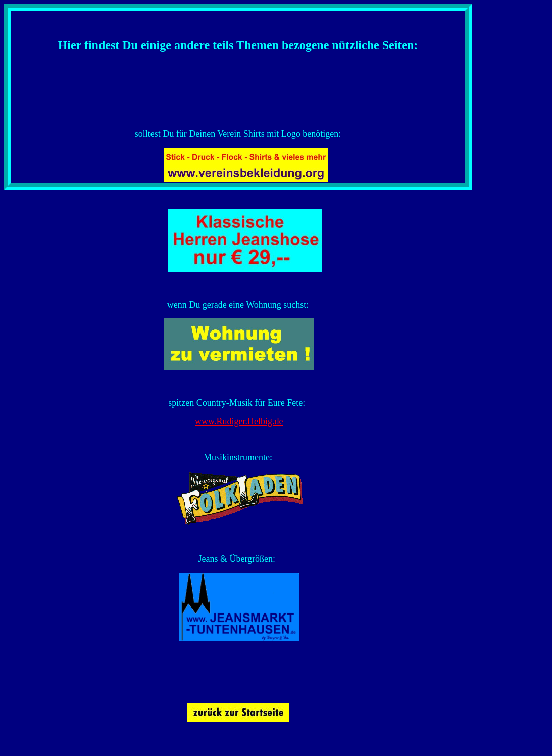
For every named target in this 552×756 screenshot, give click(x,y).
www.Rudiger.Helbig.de (239, 421)
